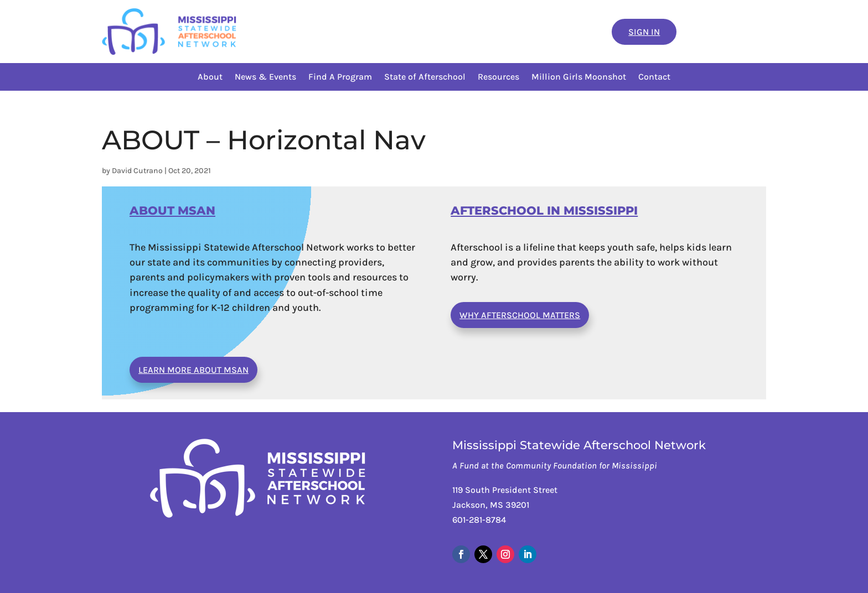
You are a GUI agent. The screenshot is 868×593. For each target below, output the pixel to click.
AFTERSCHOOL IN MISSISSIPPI (544, 210)
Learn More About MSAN (193, 370)
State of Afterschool (425, 77)
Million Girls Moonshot (579, 77)
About (210, 77)
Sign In (644, 32)
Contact (654, 77)
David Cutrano (137, 171)
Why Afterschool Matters (520, 315)
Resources (498, 77)
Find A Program (340, 77)
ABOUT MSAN (172, 210)
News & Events (265, 77)
